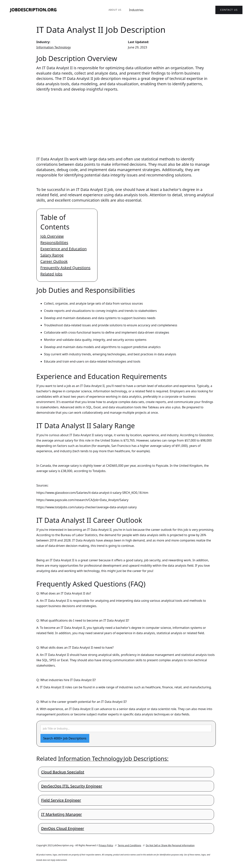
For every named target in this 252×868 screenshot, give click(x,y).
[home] (33, 10)
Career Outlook (54, 261)
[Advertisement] (126, 121)
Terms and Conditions (129, 845)
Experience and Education (64, 249)
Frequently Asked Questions (66, 268)
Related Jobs (52, 274)
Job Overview (52, 236)
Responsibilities (54, 243)
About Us (115, 10)
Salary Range (52, 255)
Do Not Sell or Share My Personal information (170, 845)
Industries (136, 10)
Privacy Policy (106, 845)
